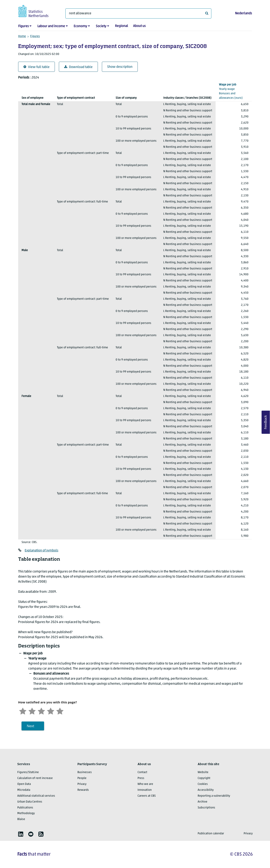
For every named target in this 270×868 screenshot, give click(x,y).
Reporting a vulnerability (214, 796)
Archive (202, 802)
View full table (36, 67)
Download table (78, 67)
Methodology (26, 813)
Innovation (145, 790)
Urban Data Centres (30, 802)
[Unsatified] (32, 711)
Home (22, 36)
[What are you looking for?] (138, 13)
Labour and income (51, 26)
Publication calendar (211, 834)
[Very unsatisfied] (23, 711)
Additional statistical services (36, 796)
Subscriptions (206, 808)
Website (203, 772)
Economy (80, 26)
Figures (23, 26)
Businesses (85, 772)
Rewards (83, 790)
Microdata (24, 790)
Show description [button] (120, 67)
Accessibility (206, 790)
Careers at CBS (147, 796)
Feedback (266, 422)
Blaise (21, 819)
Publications (25, 808)
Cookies (203, 784)
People (82, 778)
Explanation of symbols (41, 551)
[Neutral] (41, 711)
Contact (142, 772)
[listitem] (21, 834)
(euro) (234, 91)
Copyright (204, 778)
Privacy (82, 784)
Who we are (145, 784)
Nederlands (243, 13)
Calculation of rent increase (35, 778)
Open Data (24, 784)
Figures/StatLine (28, 772)
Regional (121, 26)
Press (141, 778)
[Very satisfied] (60, 711)
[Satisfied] (51, 711)
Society (101, 26)
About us (139, 26)
